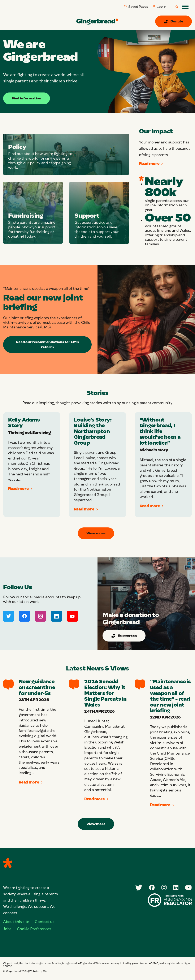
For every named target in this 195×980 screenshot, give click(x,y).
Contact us (44, 922)
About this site (16, 922)
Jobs (7, 929)
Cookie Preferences (34, 929)
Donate (174, 22)
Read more (151, 164)
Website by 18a (38, 971)
